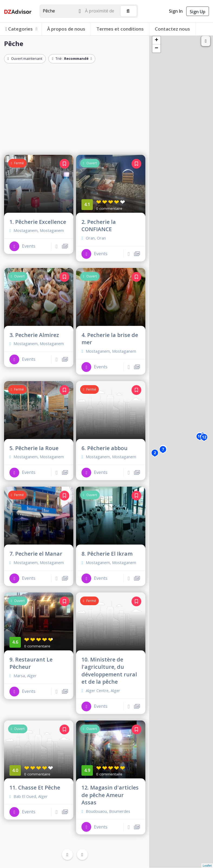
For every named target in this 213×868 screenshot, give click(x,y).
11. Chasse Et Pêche (35, 787)
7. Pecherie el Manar (36, 554)
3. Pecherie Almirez (34, 335)
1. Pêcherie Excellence (38, 222)
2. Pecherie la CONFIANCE (99, 226)
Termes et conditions (120, 29)
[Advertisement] (75, 110)
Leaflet (207, 866)
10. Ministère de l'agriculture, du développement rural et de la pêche (109, 671)
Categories (22, 29)
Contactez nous (172, 29)
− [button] (157, 48)
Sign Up (198, 12)
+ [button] (157, 40)
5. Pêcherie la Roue (34, 448)
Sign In (176, 11)
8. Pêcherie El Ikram (107, 554)
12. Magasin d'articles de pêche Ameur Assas (110, 795)
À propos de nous (66, 29)
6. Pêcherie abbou (104, 448)
